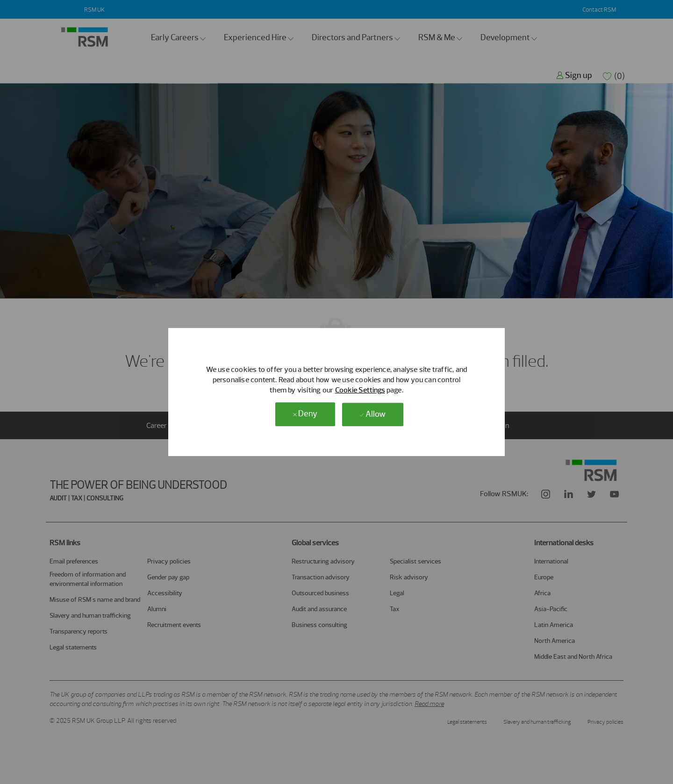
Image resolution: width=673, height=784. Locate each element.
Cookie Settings (360, 390)
